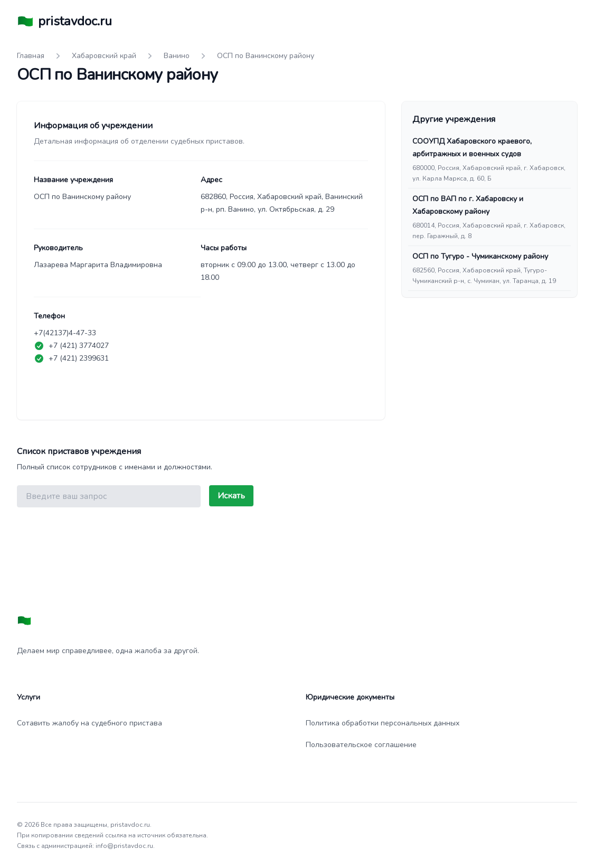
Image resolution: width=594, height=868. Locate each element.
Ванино (177, 56)
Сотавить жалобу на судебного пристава (89, 723)
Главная (31, 56)
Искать (231, 496)
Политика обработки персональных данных (383, 723)
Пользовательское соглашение (361, 745)
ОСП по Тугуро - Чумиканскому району (480, 256)
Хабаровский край (104, 56)
